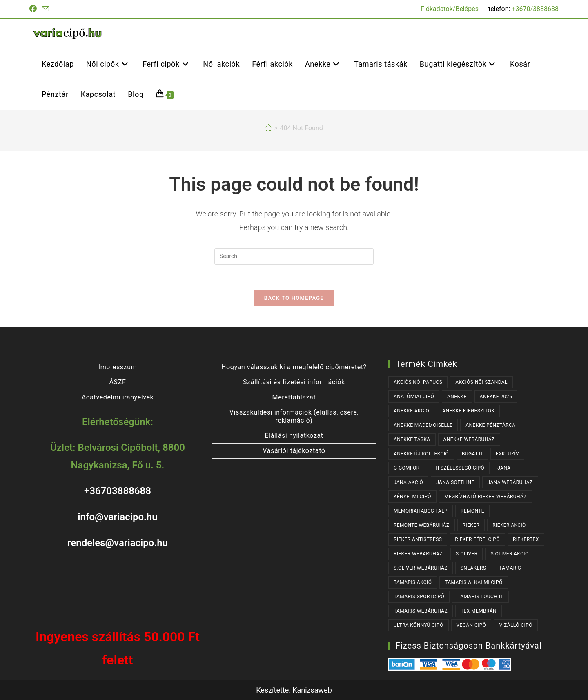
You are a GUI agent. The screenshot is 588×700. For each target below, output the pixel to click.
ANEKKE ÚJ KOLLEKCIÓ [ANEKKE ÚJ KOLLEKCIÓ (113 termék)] (421, 454)
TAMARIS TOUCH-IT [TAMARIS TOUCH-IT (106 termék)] (480, 597)
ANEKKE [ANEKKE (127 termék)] (457, 397)
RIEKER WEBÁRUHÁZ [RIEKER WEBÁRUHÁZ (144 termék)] (418, 554)
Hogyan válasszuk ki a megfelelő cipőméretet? (294, 367)
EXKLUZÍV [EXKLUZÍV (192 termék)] (507, 454)
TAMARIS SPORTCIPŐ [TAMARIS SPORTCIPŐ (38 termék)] (419, 597)
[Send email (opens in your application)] (45, 9)
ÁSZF (118, 382)
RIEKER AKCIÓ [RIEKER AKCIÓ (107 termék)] (509, 525)
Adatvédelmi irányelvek (118, 397)
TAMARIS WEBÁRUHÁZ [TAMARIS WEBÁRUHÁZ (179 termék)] (421, 611)
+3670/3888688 (535, 9)
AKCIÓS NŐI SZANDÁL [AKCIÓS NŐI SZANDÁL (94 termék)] (481, 382)
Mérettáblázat (294, 397)
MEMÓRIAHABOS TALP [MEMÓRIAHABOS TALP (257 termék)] (421, 511)
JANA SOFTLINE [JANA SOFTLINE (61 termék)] (455, 482)
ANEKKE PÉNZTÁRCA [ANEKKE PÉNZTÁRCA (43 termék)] (490, 425)
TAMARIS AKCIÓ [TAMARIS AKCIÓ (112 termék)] (413, 582)
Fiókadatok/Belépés (450, 9)
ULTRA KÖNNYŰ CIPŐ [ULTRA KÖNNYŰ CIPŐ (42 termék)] (419, 625)
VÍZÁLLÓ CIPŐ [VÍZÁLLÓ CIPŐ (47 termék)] (516, 625)
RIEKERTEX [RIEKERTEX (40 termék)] (526, 539)
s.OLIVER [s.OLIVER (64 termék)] (467, 554)
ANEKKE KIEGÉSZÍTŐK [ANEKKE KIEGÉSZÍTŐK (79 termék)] (468, 411)
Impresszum (118, 367)
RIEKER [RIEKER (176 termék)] (471, 525)
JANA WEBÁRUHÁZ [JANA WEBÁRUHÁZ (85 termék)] (510, 482)
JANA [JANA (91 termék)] (504, 468)
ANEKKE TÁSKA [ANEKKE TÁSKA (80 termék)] (412, 439)
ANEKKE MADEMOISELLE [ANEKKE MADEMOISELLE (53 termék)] (423, 425)
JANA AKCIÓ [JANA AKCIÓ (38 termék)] (408, 482)
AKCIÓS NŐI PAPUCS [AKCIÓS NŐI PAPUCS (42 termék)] (418, 382)
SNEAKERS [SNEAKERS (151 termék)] (473, 568)
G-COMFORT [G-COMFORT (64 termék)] (408, 468)
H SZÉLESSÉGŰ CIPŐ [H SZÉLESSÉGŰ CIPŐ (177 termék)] (460, 468)
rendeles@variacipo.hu (118, 543)
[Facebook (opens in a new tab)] (34, 9)
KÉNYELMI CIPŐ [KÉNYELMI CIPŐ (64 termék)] (412, 497)
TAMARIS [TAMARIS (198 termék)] (510, 568)
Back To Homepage (294, 298)
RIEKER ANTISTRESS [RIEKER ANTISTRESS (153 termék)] (418, 539)
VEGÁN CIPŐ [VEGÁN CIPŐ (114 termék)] (471, 625)
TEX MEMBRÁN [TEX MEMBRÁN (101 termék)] (479, 611)
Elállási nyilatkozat (294, 436)
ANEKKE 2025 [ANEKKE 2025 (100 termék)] (496, 397)
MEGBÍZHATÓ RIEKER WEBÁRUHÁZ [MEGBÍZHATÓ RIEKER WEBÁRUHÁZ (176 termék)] (486, 497)
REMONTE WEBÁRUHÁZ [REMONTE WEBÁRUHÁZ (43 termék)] (422, 525)
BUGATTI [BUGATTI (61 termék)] (472, 454)
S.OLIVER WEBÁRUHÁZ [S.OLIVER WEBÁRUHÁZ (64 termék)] (421, 568)
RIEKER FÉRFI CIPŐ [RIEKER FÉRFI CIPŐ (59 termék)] (477, 539)
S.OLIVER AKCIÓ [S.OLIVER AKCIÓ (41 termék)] (509, 554)
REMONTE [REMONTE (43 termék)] (472, 511)
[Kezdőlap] (268, 128)
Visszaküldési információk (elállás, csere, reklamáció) (294, 416)
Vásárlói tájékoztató (294, 451)
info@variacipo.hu (117, 517)
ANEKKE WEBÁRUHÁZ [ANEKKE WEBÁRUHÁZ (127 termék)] (469, 439)
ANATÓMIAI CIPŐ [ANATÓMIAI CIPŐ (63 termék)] (414, 397)
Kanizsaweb (312, 690)
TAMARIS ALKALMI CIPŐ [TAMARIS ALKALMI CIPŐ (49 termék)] (473, 582)
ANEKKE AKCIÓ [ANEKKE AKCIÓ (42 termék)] (411, 411)
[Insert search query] (294, 256)
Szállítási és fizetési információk (294, 382)
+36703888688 (118, 491)
